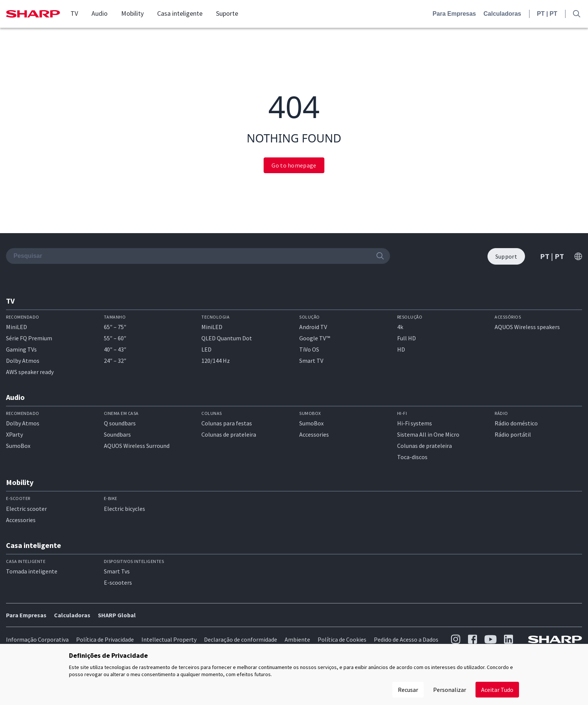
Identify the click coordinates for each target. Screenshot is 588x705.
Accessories (314, 434)
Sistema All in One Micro (428, 434)
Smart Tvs (117, 571)
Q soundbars (120, 423)
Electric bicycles (124, 509)
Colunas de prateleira (229, 434)
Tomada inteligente (32, 571)
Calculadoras (502, 14)
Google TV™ (315, 338)
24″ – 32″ (115, 361)
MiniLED (16, 327)
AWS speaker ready (30, 372)
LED (206, 349)
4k (400, 327)
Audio (100, 13)
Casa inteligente (180, 13)
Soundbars (117, 434)
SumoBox (18, 446)
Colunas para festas (227, 423)
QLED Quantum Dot (227, 338)
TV (74, 13)
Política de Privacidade (105, 639)
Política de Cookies (342, 639)
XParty (14, 434)
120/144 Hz (216, 361)
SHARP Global (117, 615)
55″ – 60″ (115, 338)
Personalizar (450, 690)
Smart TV (311, 361)
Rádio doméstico (516, 423)
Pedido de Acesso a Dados (406, 639)
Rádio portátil (513, 434)
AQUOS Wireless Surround (137, 446)
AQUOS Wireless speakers (527, 327)
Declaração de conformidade (241, 639)
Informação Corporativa (37, 639)
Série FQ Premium (29, 338)
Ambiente (297, 639)
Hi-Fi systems (415, 423)
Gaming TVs (21, 349)
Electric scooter (26, 509)
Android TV (313, 327)
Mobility (132, 13)
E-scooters (118, 582)
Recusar (408, 690)
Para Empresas (454, 14)
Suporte (227, 13)
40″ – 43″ (115, 349)
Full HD (406, 338)
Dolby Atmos (23, 361)
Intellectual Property (169, 639)
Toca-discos (412, 457)
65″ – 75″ (115, 327)
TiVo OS (309, 349)
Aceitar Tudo (497, 690)
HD (401, 349)
